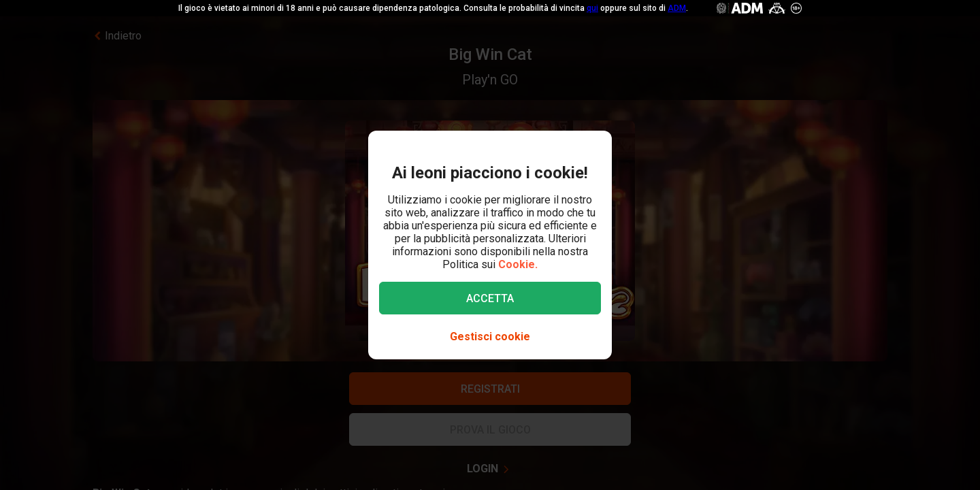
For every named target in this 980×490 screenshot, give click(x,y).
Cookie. (518, 264)
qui (592, 8)
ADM (677, 8)
